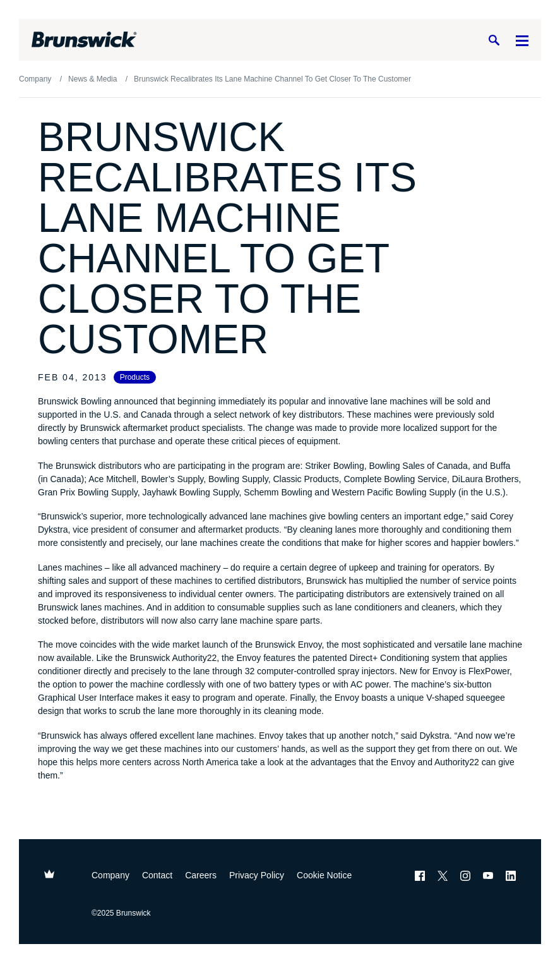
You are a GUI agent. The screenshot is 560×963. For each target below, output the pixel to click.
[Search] (494, 40)
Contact (157, 875)
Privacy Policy (257, 875)
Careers (201, 875)
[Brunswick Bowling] (84, 40)
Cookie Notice (324, 875)
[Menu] (522, 40)
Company (110, 875)
